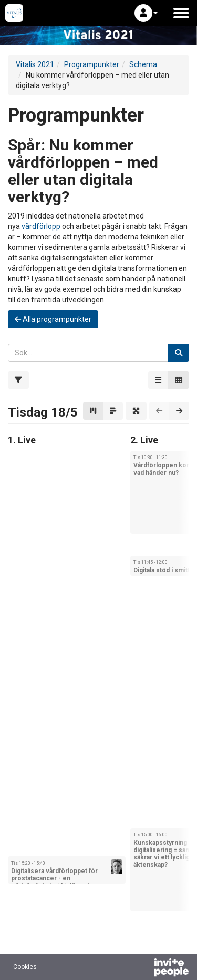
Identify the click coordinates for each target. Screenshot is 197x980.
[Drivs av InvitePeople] (144, 968)
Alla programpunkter (53, 319)
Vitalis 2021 (35, 64)
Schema (143, 64)
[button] (146, 13)
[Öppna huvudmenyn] (181, 13)
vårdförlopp (41, 226)
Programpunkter (92, 64)
